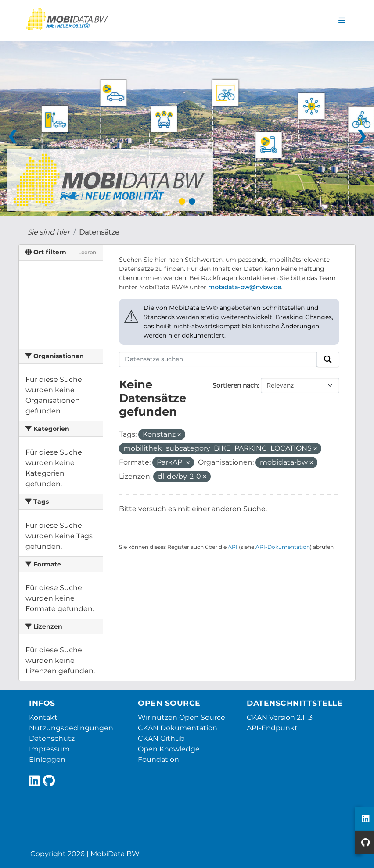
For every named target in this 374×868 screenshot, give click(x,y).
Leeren (87, 252)
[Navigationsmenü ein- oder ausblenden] (342, 21)
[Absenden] (328, 359)
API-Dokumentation (283, 547)
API (233, 547)
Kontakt (43, 717)
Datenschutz (52, 738)
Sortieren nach (235, 385)
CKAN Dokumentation (178, 728)
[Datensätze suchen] (218, 359)
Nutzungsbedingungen (71, 728)
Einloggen (47, 759)
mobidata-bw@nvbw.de (245, 287)
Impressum (49, 749)
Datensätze (99, 232)
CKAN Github (161, 738)
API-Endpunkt (272, 728)
